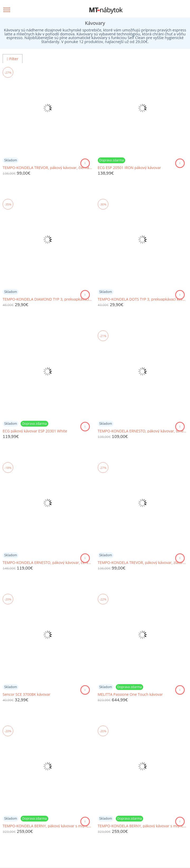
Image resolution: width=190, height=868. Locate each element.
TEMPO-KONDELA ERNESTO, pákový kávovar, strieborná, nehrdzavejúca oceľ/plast (143, 431)
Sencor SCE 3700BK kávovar (27, 694)
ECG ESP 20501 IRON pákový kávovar (129, 168)
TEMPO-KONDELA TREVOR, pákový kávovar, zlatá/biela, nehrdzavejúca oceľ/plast (143, 563)
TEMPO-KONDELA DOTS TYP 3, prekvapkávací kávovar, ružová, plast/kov (143, 299)
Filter (13, 59)
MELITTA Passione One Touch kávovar (130, 694)
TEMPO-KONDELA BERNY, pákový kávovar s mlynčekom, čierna (48, 826)
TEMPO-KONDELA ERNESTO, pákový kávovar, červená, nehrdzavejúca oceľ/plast (48, 563)
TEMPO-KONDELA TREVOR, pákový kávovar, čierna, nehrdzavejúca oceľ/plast (48, 168)
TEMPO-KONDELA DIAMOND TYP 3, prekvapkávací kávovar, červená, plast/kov (48, 299)
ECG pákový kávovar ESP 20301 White (35, 431)
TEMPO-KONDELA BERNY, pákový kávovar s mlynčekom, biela (143, 826)
